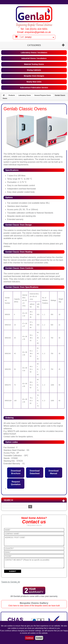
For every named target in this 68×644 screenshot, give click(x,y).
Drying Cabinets (34, 70)
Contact (39, 638)
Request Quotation (16, 483)
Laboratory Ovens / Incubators (34, 52)
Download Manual (54, 472)
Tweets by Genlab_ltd (11, 582)
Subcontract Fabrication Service (34, 88)
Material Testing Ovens (34, 64)
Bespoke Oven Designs (34, 76)
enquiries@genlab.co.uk (38, 32)
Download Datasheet (35, 472)
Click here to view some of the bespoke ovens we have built (34, 606)
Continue (29, 638)
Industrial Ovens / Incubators (34, 58)
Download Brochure (16, 472)
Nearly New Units (34, 82)
